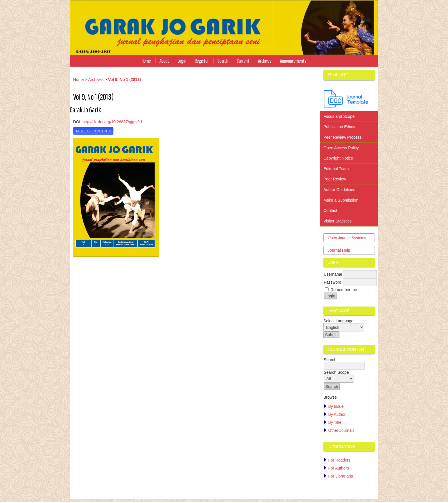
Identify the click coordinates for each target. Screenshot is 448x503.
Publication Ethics (339, 127)
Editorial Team (336, 169)
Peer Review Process (343, 137)
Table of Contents (93, 131)
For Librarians (341, 476)
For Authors (339, 468)
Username (333, 274)
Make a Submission (341, 200)
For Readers (339, 460)
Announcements (293, 61)
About (164, 61)
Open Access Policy (342, 148)
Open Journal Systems (347, 238)
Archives (265, 61)
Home (146, 61)
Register (202, 61)
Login (182, 61)
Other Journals (341, 430)
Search (223, 61)
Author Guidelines (339, 190)
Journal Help (339, 250)
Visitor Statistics (338, 221)
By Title (335, 422)
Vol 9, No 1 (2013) (124, 79)
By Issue (336, 406)
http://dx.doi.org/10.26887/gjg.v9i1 (113, 122)
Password (332, 282)
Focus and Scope (339, 116)
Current (243, 61)
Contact (330, 210)
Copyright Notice (338, 158)
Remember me (344, 290)
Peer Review (335, 179)
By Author (337, 414)
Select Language (338, 321)
